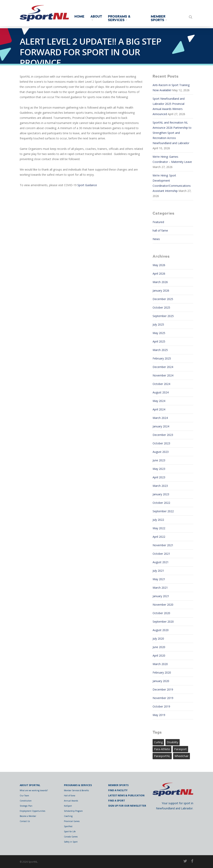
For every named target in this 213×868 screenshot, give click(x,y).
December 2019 (163, 689)
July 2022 (158, 520)
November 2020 (163, 605)
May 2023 (159, 469)
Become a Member (28, 816)
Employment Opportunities (32, 811)
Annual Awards (71, 801)
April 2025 (159, 341)
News (156, 239)
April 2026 (159, 274)
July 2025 (158, 324)
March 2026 (160, 282)
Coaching (68, 816)
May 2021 (159, 579)
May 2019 (159, 715)
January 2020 (161, 681)
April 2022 (159, 537)
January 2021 (161, 596)
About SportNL (30, 785)
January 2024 (161, 426)
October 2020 (161, 613)
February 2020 (162, 672)
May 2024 (159, 401)
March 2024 (160, 418)
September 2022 (163, 511)
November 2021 (163, 545)
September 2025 (163, 316)
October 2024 (161, 384)
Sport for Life (70, 831)
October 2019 (161, 706)
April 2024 (159, 409)
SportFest (68, 826)
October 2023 (161, 443)
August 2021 (161, 562)
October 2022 (161, 503)
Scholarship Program (73, 811)
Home (83, 17)
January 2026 (161, 290)
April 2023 (159, 477)
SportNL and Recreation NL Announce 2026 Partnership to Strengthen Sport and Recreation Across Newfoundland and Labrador (172, 133)
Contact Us (25, 821)
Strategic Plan (26, 806)
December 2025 (163, 299)
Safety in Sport (71, 842)
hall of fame (160, 230)
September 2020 (163, 622)
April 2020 (159, 655)
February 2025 (162, 358)
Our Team (24, 796)
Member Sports (160, 18)
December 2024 (163, 367)
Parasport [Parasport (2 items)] (180, 749)
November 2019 (163, 698)
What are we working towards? (34, 790)
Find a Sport (117, 801)
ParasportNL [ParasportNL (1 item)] (162, 756)
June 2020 (159, 647)
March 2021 (160, 588)
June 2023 (159, 460)
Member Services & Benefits (76, 790)
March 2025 (160, 350)
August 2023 (161, 452)
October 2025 (161, 307)
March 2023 (160, 486)
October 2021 (161, 554)
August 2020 (161, 630)
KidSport (68, 806)
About (99, 18)
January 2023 (161, 494)
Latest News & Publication (126, 795)
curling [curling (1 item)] (158, 742)
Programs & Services (122, 18)
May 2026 (159, 265)
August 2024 (161, 392)
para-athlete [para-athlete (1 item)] (162, 749)
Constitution (26, 801)
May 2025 (159, 333)
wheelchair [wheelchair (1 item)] (182, 756)
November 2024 (163, 375)
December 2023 (163, 435)
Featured (158, 222)
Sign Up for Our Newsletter (127, 806)
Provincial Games (72, 821)
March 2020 (160, 664)
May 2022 (159, 528)
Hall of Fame (70, 796)
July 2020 (158, 639)
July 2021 (158, 571)
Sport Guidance (87, 185)
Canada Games (71, 837)
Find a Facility (118, 790)
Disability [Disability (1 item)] (173, 742)
